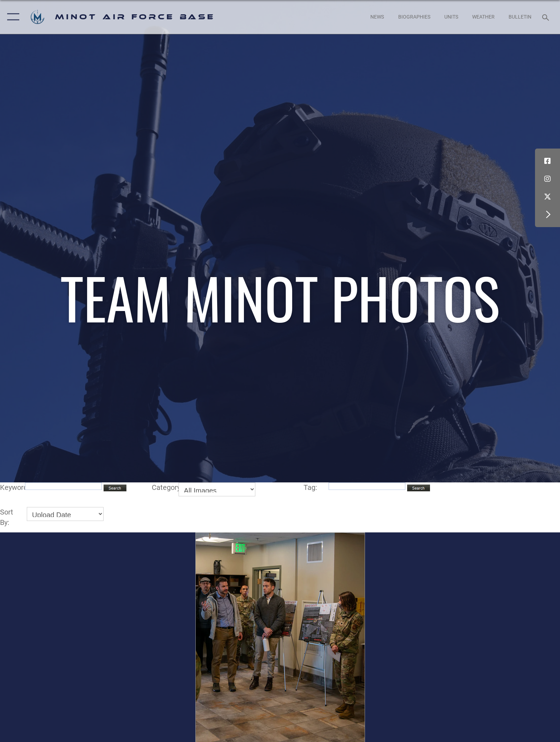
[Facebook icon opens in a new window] (547, 161)
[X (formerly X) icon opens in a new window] (547, 197)
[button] (12, 17)
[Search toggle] (547, 17)
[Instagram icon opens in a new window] (547, 179)
